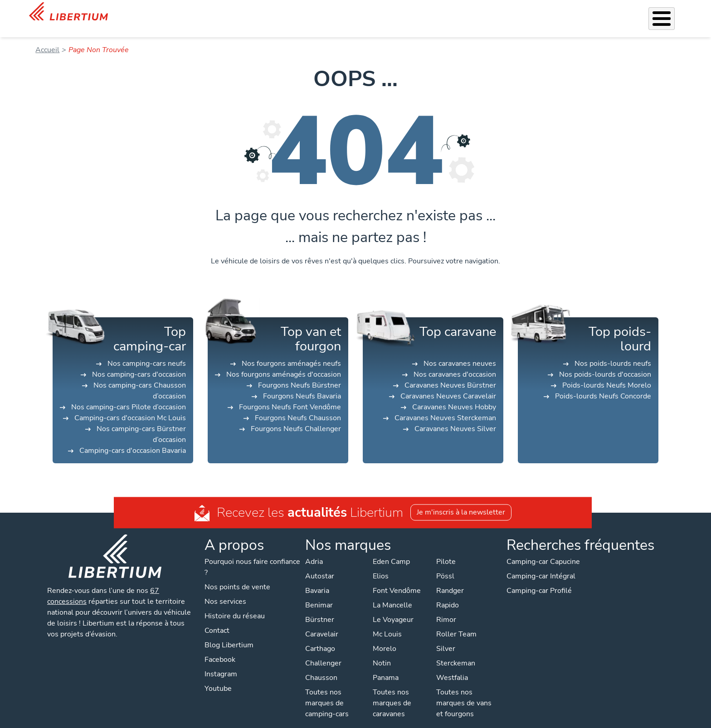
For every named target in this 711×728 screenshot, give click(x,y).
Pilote (446, 550)
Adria (314, 550)
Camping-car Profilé (539, 579)
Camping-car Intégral (541, 564)
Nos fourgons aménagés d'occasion (284, 363)
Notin (382, 651)
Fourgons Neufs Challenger (296, 417)
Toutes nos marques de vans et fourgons (464, 691)
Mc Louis (387, 622)
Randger (450, 579)
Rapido (448, 593)
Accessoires (387, 13)
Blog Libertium (229, 633)
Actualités (566, 13)
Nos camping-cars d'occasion (139, 363)
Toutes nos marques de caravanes (392, 691)
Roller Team (456, 622)
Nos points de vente (237, 575)
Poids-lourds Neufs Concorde (603, 384)
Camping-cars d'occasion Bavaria (133, 439)
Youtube (218, 677)
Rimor (446, 608)
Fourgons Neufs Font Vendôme (290, 395)
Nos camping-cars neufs (147, 352)
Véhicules (295, 13)
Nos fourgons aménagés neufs (291, 352)
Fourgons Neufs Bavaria (302, 384)
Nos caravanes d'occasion (455, 363)
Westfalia (452, 666)
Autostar (320, 564)
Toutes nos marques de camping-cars (327, 691)
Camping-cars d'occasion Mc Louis (130, 406)
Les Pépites (252, 13)
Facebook (220, 648)
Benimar (319, 593)
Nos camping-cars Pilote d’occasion (129, 395)
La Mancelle (392, 593)
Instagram (221, 662)
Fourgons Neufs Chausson (298, 406)
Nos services (339, 13)
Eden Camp (391, 550)
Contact (671, 14)
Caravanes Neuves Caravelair (448, 384)
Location (460, 13)
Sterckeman (456, 651)
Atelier (426, 13)
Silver (446, 637)
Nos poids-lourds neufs (613, 352)
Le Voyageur (393, 608)
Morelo (385, 637)
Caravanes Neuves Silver (455, 417)
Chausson (321, 666)
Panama (386, 666)
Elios (381, 564)
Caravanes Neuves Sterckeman (445, 406)
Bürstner (320, 608)
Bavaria (317, 579)
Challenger (323, 651)
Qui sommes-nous (511, 13)
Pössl (445, 564)
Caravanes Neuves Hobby (454, 395)
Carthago (320, 637)
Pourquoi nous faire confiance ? (252, 555)
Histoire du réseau (235, 604)
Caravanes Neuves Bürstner (450, 374)
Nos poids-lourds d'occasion (605, 363)
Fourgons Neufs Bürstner (299, 374)
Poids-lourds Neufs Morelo (607, 374)
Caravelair (322, 622)
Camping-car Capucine (543, 550)
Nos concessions (621, 14)
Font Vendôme (397, 579)
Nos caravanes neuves (460, 352)
